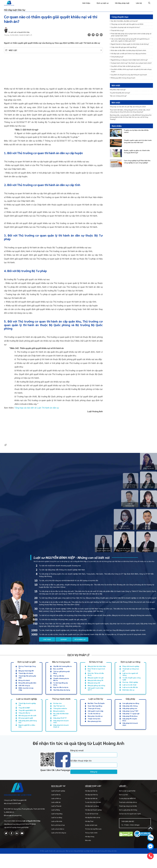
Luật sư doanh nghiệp (27, 707)
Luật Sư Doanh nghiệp (60, 805)
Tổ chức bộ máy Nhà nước (95, 843)
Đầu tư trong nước (61, 667)
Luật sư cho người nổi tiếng (130, 681)
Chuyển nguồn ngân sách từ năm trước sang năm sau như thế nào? (138, 151)
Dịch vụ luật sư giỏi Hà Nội (128, 805)
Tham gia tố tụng (94, 717)
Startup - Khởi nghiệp (130, 690)
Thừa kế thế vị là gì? (118, 36)
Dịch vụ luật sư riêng (130, 667)
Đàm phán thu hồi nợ (95, 726)
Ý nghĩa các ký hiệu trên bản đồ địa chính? (138, 141)
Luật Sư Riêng (58, 824)
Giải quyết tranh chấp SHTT (96, 697)
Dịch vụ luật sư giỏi (27, 667)
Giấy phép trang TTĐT (130, 720)
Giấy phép (130, 707)
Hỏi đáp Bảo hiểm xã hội (94, 832)
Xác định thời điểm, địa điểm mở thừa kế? (126, 25)
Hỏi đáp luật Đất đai (93, 813)
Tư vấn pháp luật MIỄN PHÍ (128, 813)
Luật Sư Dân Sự (58, 809)
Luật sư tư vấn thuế (129, 692)
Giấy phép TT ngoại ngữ (131, 723)
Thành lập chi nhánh (26, 680)
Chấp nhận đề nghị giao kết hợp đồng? (125, 57)
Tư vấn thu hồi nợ (94, 723)
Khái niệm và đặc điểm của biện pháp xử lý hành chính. (131, 61)
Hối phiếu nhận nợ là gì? (119, 94)
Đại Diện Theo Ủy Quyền (96, 712)
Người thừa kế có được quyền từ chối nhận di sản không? (129, 53)
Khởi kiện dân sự (128, 698)
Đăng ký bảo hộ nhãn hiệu (97, 672)
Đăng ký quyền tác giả (96, 685)
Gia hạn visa (57, 712)
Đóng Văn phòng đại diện (27, 690)
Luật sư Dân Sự (96, 707)
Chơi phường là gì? (118, 68)
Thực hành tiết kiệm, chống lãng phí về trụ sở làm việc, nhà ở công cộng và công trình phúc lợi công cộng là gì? (131, 118)
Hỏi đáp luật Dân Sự (21, 12)
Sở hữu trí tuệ (96, 667)
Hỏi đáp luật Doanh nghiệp (95, 824)
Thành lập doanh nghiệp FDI (27, 713)
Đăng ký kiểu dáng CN (95, 687)
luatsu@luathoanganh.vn (14, 827)
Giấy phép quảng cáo (130, 717)
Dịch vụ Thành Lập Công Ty (27, 673)
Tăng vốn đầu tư (24, 722)
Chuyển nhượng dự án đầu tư (61, 686)
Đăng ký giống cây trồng (96, 693)
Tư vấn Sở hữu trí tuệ (93, 828)
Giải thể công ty (24, 693)
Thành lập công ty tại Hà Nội (129, 820)
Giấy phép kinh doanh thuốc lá (61, 737)
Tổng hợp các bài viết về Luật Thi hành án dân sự (36, 412)
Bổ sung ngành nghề (26, 728)
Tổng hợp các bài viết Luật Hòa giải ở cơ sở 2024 (129, 29)
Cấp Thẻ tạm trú (59, 715)
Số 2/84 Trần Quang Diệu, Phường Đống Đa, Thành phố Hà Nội (26, 821)
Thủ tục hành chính (61, 707)
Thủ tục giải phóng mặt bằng (61, 679)
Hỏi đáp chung (91, 851)
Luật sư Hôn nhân (59, 836)
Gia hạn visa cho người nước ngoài (131, 828)
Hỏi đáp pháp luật (121, 5)
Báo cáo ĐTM (58, 675)
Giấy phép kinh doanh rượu (61, 732)
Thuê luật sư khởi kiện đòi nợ (129, 816)
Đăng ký (104, 783)
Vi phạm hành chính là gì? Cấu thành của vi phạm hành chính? (131, 76)
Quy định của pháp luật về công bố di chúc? (127, 32)
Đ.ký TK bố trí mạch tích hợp (96, 676)
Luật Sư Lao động (59, 832)
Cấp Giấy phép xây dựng (62, 698)
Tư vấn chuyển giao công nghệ (131, 686)
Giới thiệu (82, 5)
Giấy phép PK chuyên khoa (130, 730)
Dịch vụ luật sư (100, 5)
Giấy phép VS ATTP (60, 728)
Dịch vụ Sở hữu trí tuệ (60, 839)
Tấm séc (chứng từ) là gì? (120, 101)
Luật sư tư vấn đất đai (130, 695)
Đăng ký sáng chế (94, 690)
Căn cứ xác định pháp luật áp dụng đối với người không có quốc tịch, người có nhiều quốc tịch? (131, 47)
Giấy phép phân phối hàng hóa (28, 732)
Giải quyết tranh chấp (96, 720)
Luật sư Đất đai (58, 816)
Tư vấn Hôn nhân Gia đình (94, 816)
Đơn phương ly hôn (95, 732)
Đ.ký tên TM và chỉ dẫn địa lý (96, 681)
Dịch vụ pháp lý (78, 660)
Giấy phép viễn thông (130, 715)
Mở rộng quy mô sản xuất (27, 725)
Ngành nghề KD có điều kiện (27, 737)
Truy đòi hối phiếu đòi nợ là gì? (121, 98)
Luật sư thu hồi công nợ (61, 847)
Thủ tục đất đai (59, 682)
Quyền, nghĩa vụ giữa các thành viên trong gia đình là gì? (137, 161)
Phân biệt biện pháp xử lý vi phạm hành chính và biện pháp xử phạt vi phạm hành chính (130, 41)
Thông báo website (60, 717)
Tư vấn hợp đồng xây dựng (61, 691)
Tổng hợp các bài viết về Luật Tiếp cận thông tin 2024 (130, 113)
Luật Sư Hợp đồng (59, 828)
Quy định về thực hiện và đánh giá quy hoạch (127, 81)
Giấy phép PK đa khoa (130, 726)
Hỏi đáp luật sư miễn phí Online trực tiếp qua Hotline (130, 64)
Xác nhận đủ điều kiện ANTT (61, 724)
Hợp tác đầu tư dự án (61, 695)
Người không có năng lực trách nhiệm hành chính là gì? (131, 72)
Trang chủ (67, 5)
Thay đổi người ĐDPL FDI (27, 720)
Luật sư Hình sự (58, 813)
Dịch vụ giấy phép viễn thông (129, 824)
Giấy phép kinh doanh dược (130, 735)
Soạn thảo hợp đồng (95, 715)
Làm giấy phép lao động (131, 712)
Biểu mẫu (89, 855)
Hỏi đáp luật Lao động (93, 820)
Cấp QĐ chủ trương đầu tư (62, 672)
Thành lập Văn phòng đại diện (27, 684)
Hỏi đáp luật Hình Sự (93, 809)
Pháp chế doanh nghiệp (131, 672)
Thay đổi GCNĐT (24, 717)
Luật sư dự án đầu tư (60, 843)
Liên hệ (139, 5)
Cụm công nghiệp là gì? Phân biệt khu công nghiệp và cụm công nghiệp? (138, 173)
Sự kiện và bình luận (93, 839)
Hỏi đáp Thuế (91, 836)
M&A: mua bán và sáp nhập (26, 697)
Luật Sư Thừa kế (58, 820)
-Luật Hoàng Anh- (60, 865)
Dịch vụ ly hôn (124, 809)
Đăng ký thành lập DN (26, 677)
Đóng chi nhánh (24, 687)
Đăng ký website (59, 720)
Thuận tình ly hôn (94, 729)
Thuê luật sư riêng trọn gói (131, 676)
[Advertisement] (53, 76)
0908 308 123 (11, 824)
